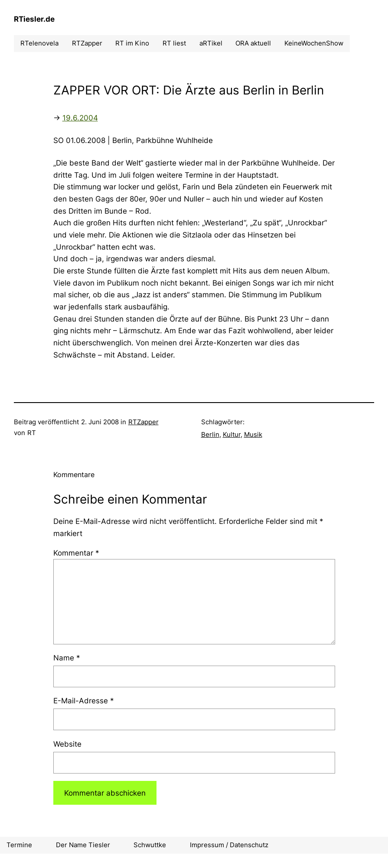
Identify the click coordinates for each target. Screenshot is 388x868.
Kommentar (76, 553)
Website (67, 744)
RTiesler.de (34, 19)
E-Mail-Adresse (84, 701)
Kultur (232, 434)
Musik (253, 434)
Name (67, 658)
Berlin (210, 434)
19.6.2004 (80, 118)
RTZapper (143, 422)
